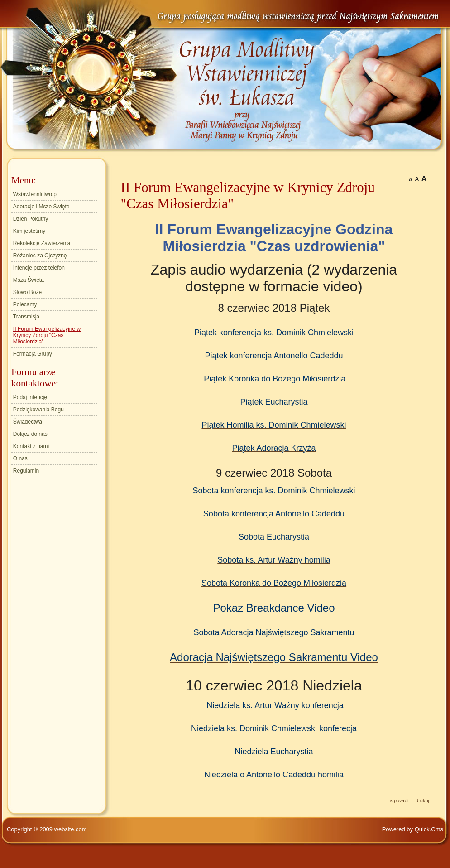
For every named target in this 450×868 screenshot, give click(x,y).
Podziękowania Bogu (38, 410)
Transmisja (26, 317)
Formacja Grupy (33, 354)
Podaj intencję (30, 397)
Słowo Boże (27, 292)
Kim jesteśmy (29, 231)
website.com (71, 829)
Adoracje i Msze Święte (41, 207)
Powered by (413, 829)
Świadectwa (28, 422)
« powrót (399, 800)
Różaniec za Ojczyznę (40, 256)
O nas (20, 458)
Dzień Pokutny (31, 219)
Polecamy (25, 304)
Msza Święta (29, 280)
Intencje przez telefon (39, 268)
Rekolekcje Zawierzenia (42, 243)
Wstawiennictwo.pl (36, 194)
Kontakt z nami (31, 446)
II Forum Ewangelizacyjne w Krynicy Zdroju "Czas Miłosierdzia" (47, 335)
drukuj (422, 800)
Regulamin (26, 471)
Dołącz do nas (30, 434)
